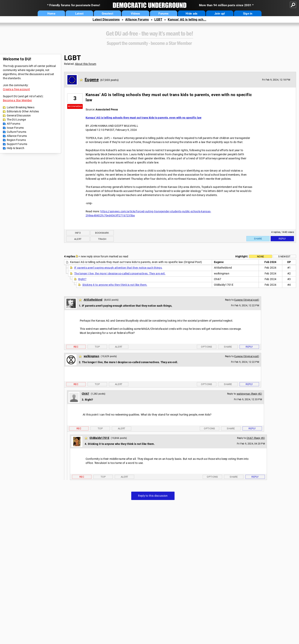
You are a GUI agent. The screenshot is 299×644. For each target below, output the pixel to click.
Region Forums (16, 140)
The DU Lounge (16, 120)
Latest (79, 14)
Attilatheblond (93, 300)
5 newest (284, 256)
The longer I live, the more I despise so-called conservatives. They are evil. (120, 273)
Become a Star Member (17, 100)
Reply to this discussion (153, 496)
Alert (78, 239)
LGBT (158, 20)
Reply (282, 239)
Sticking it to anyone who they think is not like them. (115, 285)
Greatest (107, 14)
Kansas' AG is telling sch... (187, 20)
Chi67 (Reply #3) (256, 438)
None (260, 256)
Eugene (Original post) (247, 300)
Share (258, 239)
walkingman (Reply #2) (249, 394)
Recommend (75, 106)
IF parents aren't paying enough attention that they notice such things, (118, 268)
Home (51, 14)
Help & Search (16, 148)
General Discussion (19, 115)
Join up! (220, 14)
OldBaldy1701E (99, 438)
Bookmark (102, 233)
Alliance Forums (137, 20)
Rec (76, 347)
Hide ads (192, 14)
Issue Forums (15, 128)
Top (97, 347)
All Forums (13, 124)
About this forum (86, 64)
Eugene (92, 80)
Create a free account (16, 89)
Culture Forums (17, 132)
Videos (136, 14)
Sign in (248, 14)
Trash (102, 239)
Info (78, 233)
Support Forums (17, 144)
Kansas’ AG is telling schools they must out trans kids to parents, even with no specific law (144, 118)
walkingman (91, 356)
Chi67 (86, 394)
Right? (82, 279)
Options (206, 347)
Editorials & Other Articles (23, 111)
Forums (163, 14)
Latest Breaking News (21, 107)
